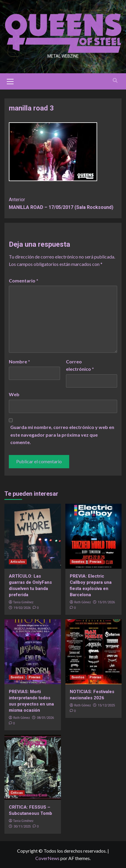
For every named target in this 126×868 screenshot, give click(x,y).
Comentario (24, 281)
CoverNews (47, 858)
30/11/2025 (22, 826)
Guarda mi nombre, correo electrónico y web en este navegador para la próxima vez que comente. (62, 435)
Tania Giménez (23, 602)
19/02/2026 (22, 608)
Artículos (18, 562)
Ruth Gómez (83, 602)
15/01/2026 (106, 602)
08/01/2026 (45, 718)
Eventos (78, 562)
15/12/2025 (106, 705)
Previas (96, 562)
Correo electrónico (80, 365)
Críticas (17, 793)
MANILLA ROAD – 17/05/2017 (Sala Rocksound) (63, 203)
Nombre (19, 361)
